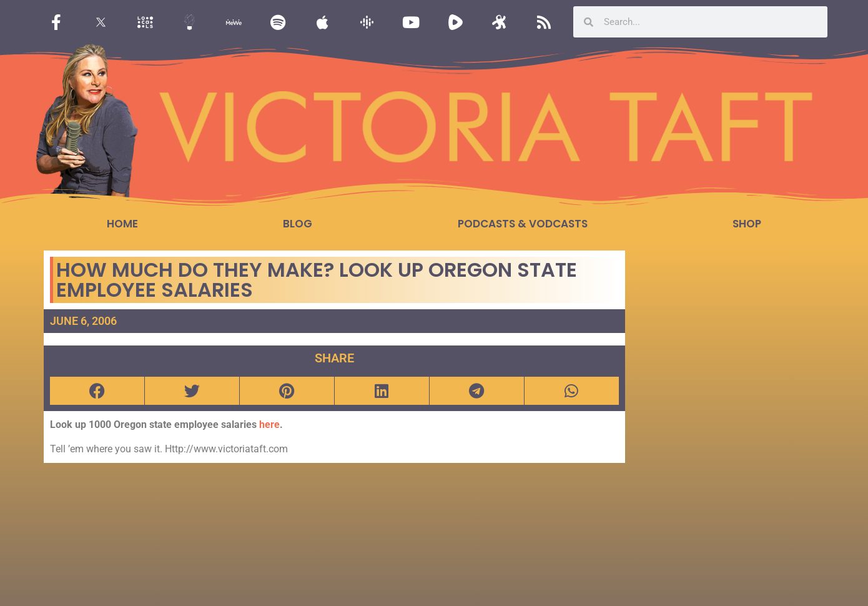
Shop (747, 224)
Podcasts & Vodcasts (523, 224)
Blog (298, 224)
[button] (97, 391)
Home (122, 224)
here (269, 425)
